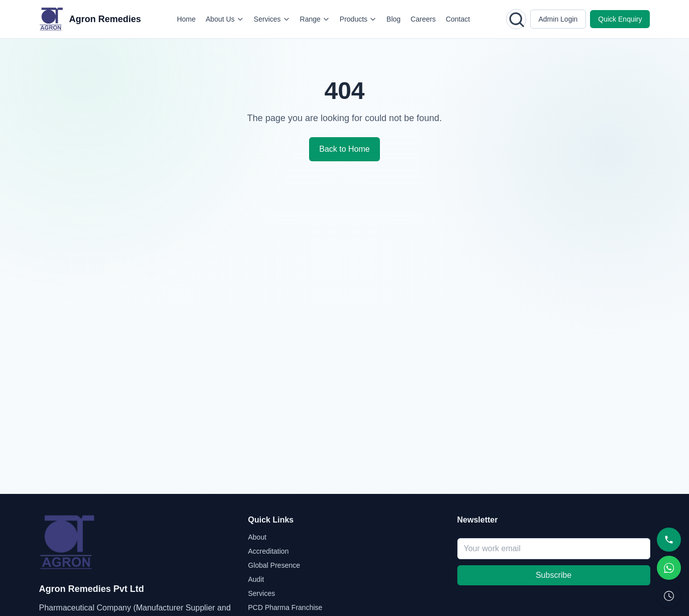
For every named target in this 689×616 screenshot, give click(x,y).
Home (186, 19)
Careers (423, 19)
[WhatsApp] (669, 568)
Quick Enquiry (620, 19)
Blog (393, 19)
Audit (256, 579)
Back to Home (344, 149)
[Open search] (516, 19)
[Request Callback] (669, 596)
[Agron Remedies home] (90, 19)
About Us (225, 19)
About (258, 537)
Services (272, 19)
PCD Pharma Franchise (285, 607)
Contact (458, 19)
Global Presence (274, 565)
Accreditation (269, 551)
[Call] (669, 540)
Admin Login (558, 19)
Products (358, 19)
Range (315, 19)
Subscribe (554, 575)
